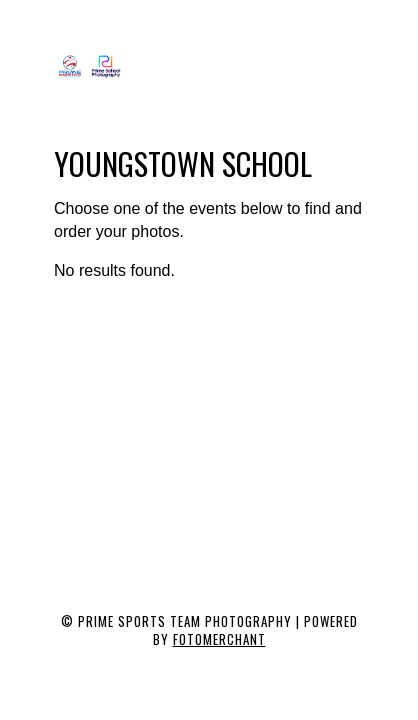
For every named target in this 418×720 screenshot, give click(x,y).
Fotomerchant (219, 639)
